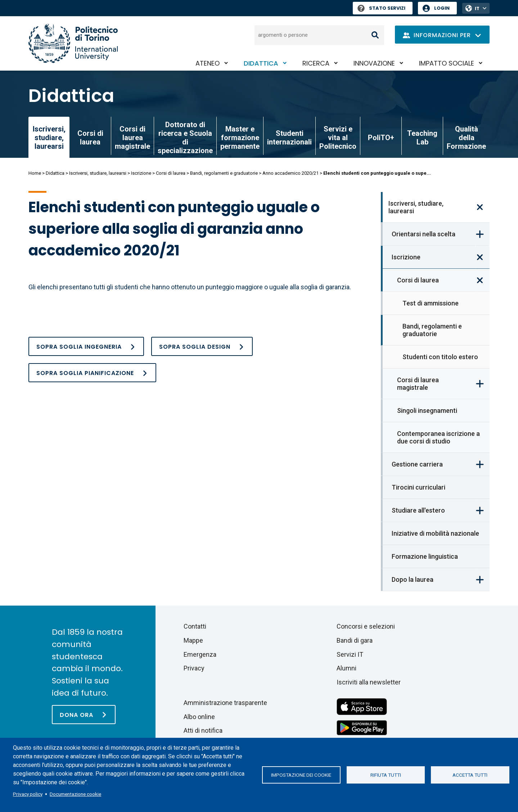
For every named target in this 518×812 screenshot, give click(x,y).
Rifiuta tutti (386, 775)
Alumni (346, 668)
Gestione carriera (417, 464)
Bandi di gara (355, 640)
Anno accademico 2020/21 (290, 173)
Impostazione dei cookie (301, 775)
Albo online (199, 717)
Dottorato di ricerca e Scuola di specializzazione (185, 138)
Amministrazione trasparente (225, 703)
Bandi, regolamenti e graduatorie (224, 173)
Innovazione (374, 63)
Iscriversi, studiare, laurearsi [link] (49, 138)
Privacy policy (28, 794)
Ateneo (208, 63)
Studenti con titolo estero (440, 357)
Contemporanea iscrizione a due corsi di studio (438, 437)
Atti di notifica (203, 730)
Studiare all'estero (418, 510)
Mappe (193, 640)
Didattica (261, 63)
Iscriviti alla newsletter (369, 682)
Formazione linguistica (425, 556)
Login (442, 8)
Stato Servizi (381, 8)
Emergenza (200, 654)
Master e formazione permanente (240, 138)
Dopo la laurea (413, 579)
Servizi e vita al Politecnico (338, 138)
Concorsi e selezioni (366, 626)
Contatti (195, 626)
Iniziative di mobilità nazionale (435, 533)
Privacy (194, 668)
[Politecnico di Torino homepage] (73, 43)
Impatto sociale (447, 63)
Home (35, 173)
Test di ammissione (431, 303)
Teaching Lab (422, 138)
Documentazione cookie (75, 794)
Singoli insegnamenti (427, 411)
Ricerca (316, 63)
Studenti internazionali (289, 138)
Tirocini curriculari (418, 487)
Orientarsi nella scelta (424, 234)
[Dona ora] (84, 715)
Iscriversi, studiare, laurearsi (98, 173)
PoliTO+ (381, 138)
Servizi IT (350, 654)
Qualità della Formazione (466, 138)
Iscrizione (141, 173)
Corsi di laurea (90, 138)
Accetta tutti (470, 775)
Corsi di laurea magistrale (132, 138)
